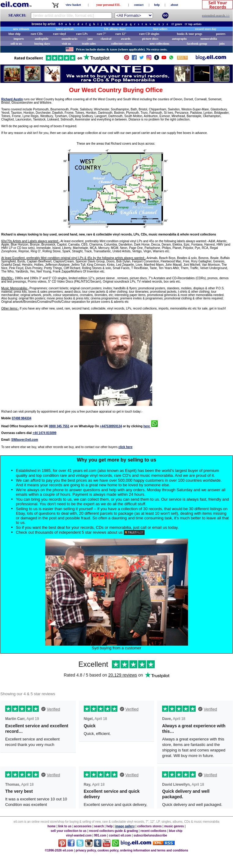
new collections (160, 44)
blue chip (15, 34)
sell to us (16, 44)
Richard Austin (12, 99)
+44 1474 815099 (44, 433)
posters (221, 34)
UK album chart (115, 29)
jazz (90, 39)
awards (126, 39)
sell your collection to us (69, 831)
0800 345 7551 (59, 426)
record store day (206, 29)
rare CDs (37, 34)
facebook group (197, 44)
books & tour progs (189, 34)
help (157, 5)
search (99, 826)
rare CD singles (149, 34)
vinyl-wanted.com (79, 835)
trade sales (89, 44)
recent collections (153, 831)
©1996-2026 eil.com (59, 850)
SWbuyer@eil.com (25, 440)
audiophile (42, 39)
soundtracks (69, 39)
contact (139, 5)
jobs (222, 44)
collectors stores (122, 44)
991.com (100, 835)
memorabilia (209, 39)
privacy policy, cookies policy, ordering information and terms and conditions (132, 850)
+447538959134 (111, 426)
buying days (42, 44)
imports (18, 39)
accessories (83, 826)
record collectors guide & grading (113, 831)
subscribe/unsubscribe (150, 835)
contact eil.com (120, 835)
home (52, 826)
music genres (174, 826)
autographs (179, 39)
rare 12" (121, 34)
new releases (21, 29)
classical (106, 39)
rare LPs (82, 34)
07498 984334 (21, 418)
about (174, 5)
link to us (65, 826)
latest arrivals (65, 29)
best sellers (160, 29)
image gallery (125, 826)
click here (125, 447)
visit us (66, 44)
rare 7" (101, 34)
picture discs (150, 39)
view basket (73, 5)
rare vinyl (60, 34)
